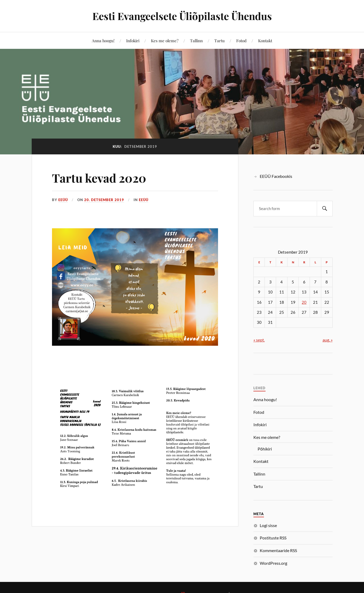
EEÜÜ (63, 200)
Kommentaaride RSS (278, 550)
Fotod (241, 41)
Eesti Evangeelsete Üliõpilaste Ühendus (182, 16)
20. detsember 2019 (104, 200)
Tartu (219, 41)
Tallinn (196, 41)
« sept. (259, 340)
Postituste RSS (273, 538)
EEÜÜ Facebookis (276, 176)
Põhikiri (265, 449)
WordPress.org (273, 563)
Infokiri (133, 41)
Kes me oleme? (165, 41)
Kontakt (265, 41)
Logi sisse (268, 525)
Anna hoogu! (103, 41)
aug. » (328, 340)
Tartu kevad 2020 (99, 178)
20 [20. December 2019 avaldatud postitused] (304, 302)
